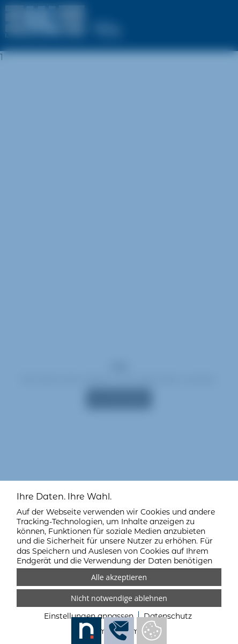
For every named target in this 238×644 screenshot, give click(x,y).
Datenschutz (168, 616)
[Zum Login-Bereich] (3, 3)
